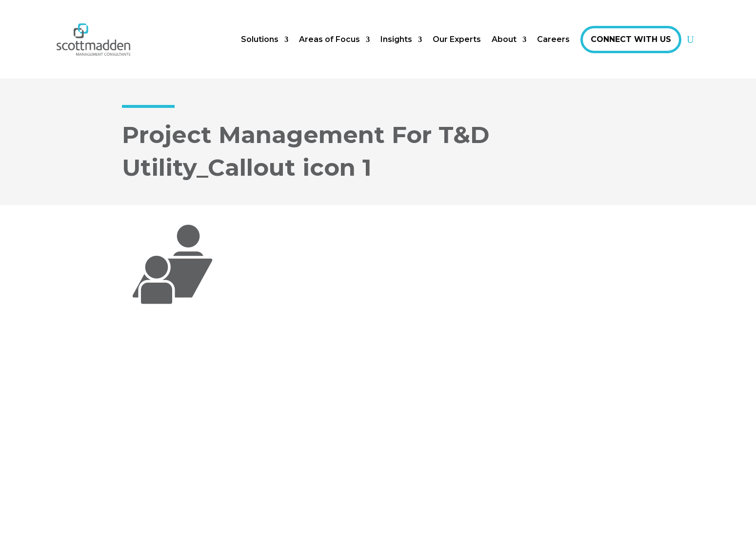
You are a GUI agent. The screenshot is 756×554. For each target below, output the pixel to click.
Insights (396, 39)
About (504, 39)
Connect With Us (631, 39)
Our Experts (457, 39)
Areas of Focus (329, 39)
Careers (553, 39)
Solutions (260, 39)
